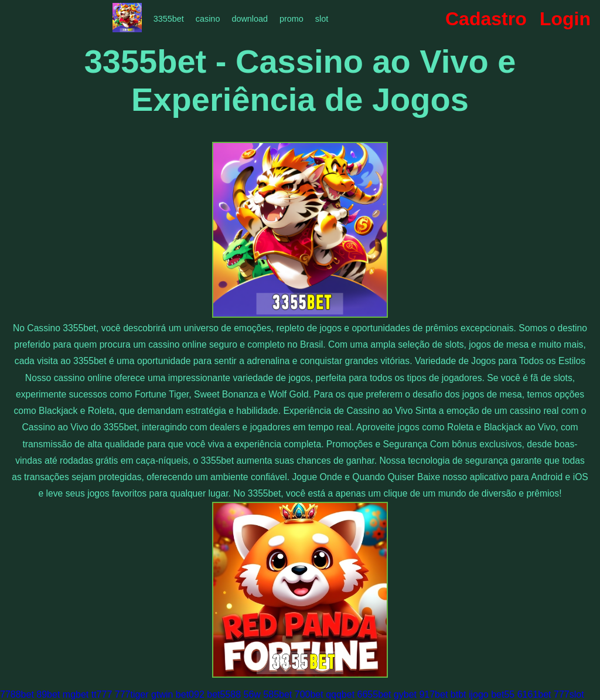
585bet (277, 694)
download (250, 19)
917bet (433, 694)
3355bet (169, 19)
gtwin (162, 694)
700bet (309, 694)
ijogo (479, 694)
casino (208, 19)
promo (292, 19)
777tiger (132, 694)
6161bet (534, 694)
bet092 (190, 694)
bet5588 (224, 694)
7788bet (17, 694)
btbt (458, 694)
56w (252, 694)
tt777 (102, 694)
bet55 (503, 694)
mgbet (76, 694)
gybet (405, 694)
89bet (48, 694)
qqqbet (340, 694)
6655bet (374, 694)
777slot (569, 694)
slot (322, 19)
